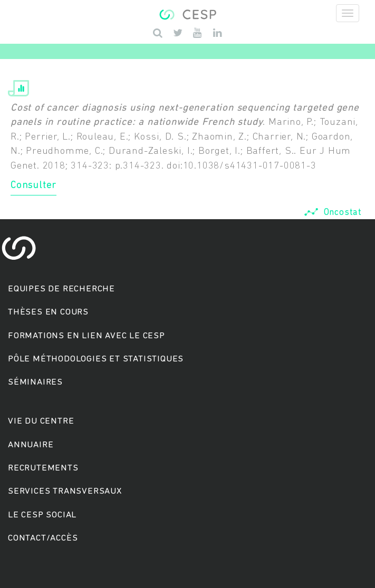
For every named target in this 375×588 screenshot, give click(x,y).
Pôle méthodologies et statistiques (96, 359)
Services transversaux (65, 491)
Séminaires (35, 382)
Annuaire (31, 445)
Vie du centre (41, 421)
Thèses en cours (48, 312)
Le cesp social (42, 515)
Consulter (33, 186)
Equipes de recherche (61, 289)
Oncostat (333, 213)
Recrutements (43, 468)
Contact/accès (43, 538)
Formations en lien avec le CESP (86, 336)
